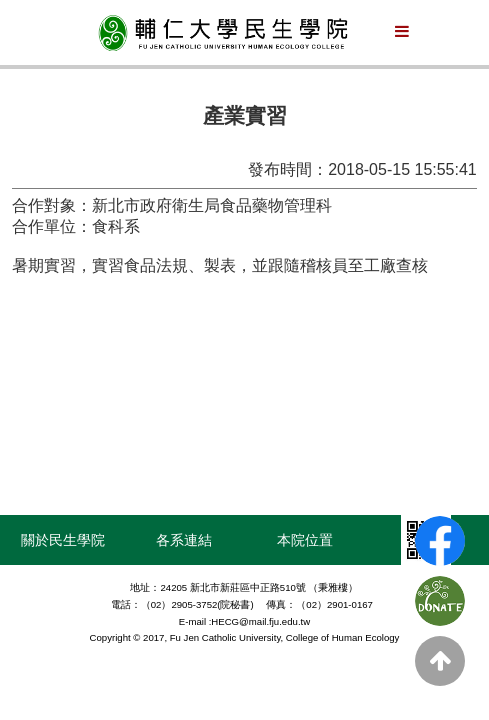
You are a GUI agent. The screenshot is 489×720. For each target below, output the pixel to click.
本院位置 (305, 540)
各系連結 (184, 540)
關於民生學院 (63, 540)
